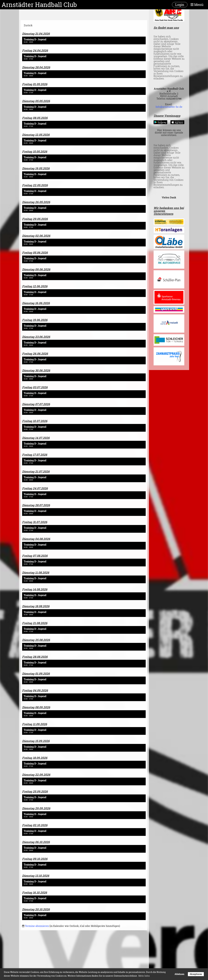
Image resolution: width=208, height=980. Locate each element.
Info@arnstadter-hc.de (169, 107)
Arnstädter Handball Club (39, 5)
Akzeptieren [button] (196, 974)
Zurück (28, 25)
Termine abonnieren (37, 926)
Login (180, 5)
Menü (197, 5)
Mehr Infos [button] (144, 976)
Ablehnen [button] (179, 974)
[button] (84, 40)
